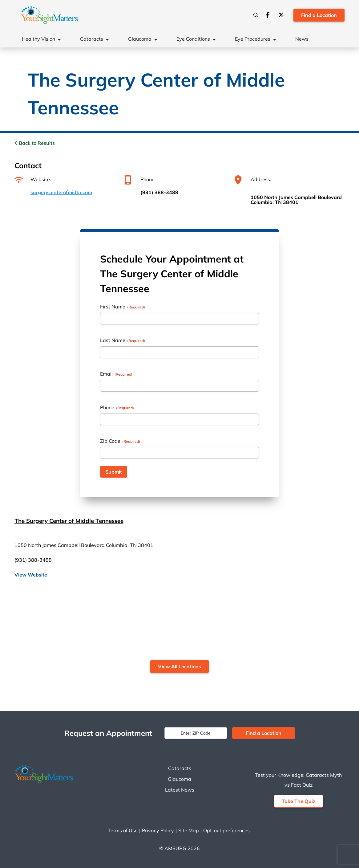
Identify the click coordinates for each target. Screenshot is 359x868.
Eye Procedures (253, 39)
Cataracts (92, 39)
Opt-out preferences (226, 830)
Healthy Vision (38, 39)
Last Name (123, 340)
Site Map (189, 830)
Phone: (140, 179)
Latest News (180, 790)
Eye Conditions (193, 39)
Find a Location (319, 15)
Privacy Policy (158, 830)
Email (116, 374)
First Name (123, 307)
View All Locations (179, 666)
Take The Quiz (298, 801)
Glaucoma (140, 39)
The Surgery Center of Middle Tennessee (69, 521)
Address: (253, 179)
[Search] (256, 15)
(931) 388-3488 (159, 192)
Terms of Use (123, 830)
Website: (33, 179)
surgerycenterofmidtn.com (61, 192)
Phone (117, 407)
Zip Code (120, 441)
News (302, 39)
